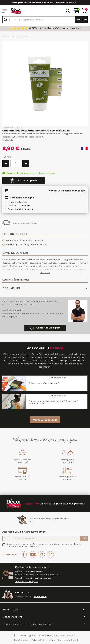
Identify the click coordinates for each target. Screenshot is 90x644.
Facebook (23, 555)
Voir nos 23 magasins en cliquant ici (45, 3)
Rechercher (81, 20)
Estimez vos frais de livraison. (25, 223)
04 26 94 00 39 (37, 571)
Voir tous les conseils (45, 420)
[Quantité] (16, 163)
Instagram (50, 555)
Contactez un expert (45, 328)
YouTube (32, 555)
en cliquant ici (40, 597)
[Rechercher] (45, 20)
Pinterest (41, 555)
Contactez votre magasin (27, 582)
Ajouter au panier (24, 181)
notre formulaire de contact (38, 578)
